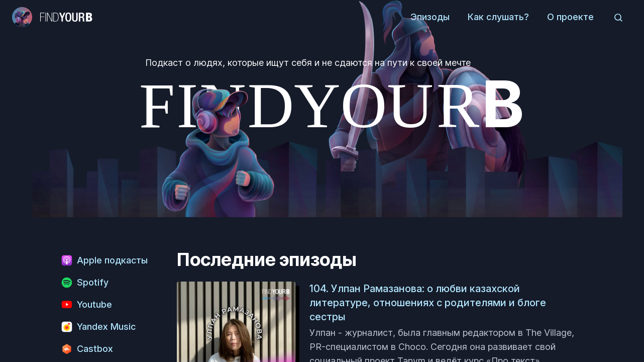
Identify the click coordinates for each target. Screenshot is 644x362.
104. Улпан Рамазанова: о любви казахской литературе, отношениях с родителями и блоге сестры (428, 303)
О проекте (570, 17)
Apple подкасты (104, 260)
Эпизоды (430, 17)
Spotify (85, 283)
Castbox (87, 349)
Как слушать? (498, 17)
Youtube (86, 305)
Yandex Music (98, 327)
